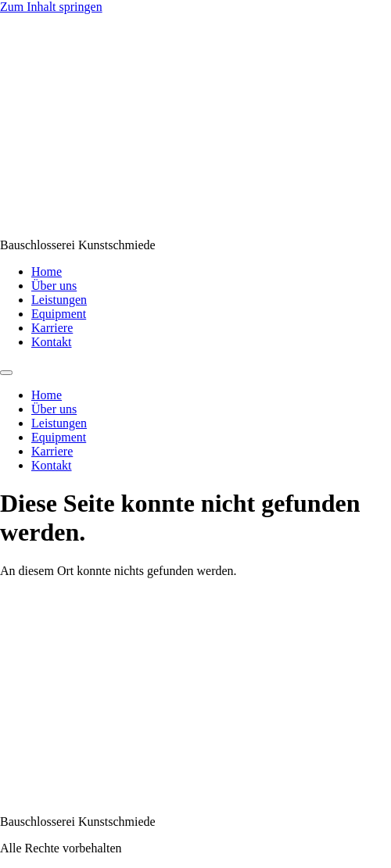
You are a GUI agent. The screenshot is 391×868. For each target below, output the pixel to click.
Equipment (59, 314)
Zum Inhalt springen (51, 7)
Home (47, 271)
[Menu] (6, 373)
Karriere (52, 328)
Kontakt (52, 342)
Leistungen (59, 300)
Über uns (54, 286)
